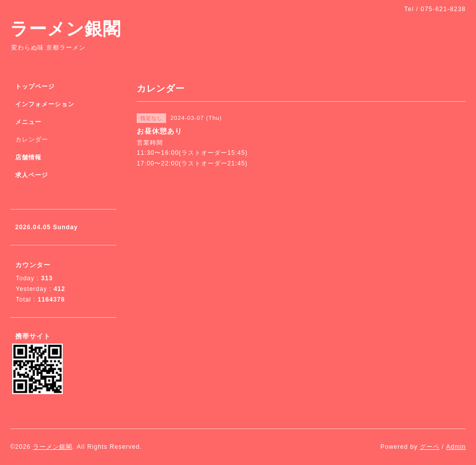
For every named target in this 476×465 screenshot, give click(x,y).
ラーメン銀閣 (66, 29)
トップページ (35, 87)
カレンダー (32, 140)
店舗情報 (28, 157)
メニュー (28, 122)
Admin (456, 447)
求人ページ (32, 175)
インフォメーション (45, 104)
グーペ (430, 447)
